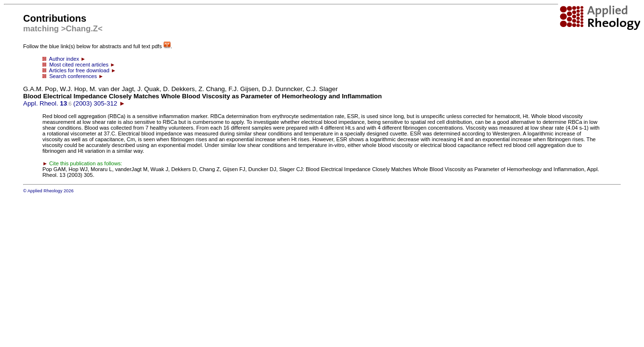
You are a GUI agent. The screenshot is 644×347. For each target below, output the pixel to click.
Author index (64, 59)
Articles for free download (79, 70)
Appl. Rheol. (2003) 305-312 (202, 96)
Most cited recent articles (79, 65)
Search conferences (73, 76)
